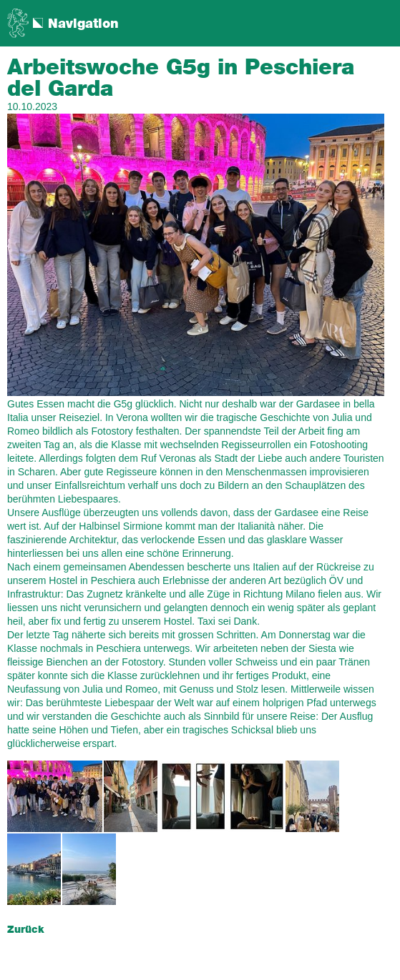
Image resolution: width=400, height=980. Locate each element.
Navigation (83, 24)
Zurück (26, 930)
